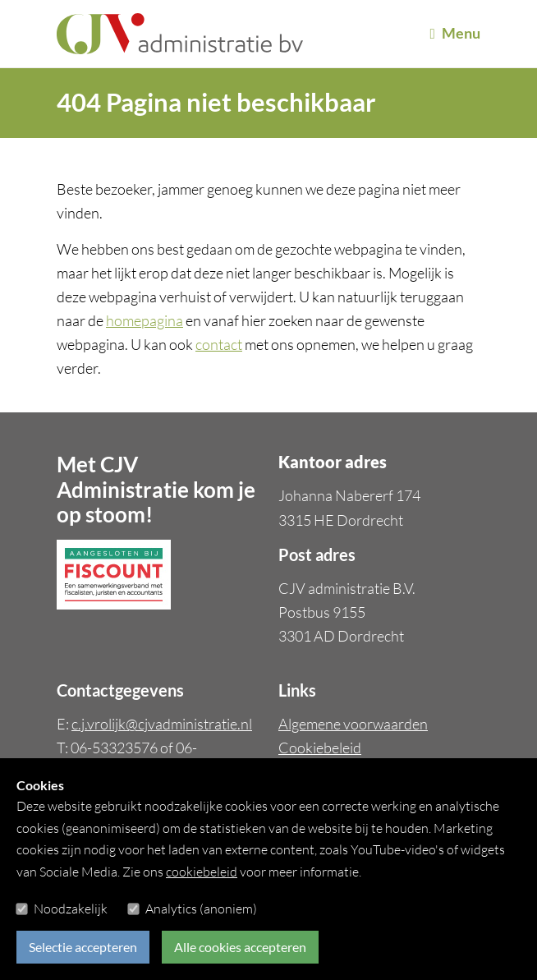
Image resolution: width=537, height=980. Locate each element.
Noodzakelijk (71, 909)
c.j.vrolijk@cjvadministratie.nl (162, 724)
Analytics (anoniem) (201, 909)
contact (219, 344)
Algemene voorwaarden (353, 724)
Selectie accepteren (83, 947)
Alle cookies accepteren (240, 947)
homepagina (145, 320)
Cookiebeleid (320, 748)
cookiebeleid (202, 872)
